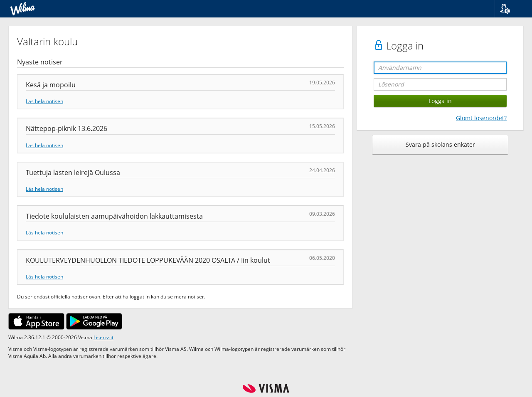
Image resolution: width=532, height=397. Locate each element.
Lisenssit (103, 337)
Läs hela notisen (44, 101)
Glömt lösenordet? (481, 118)
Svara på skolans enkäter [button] (440, 144)
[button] (510, 9)
